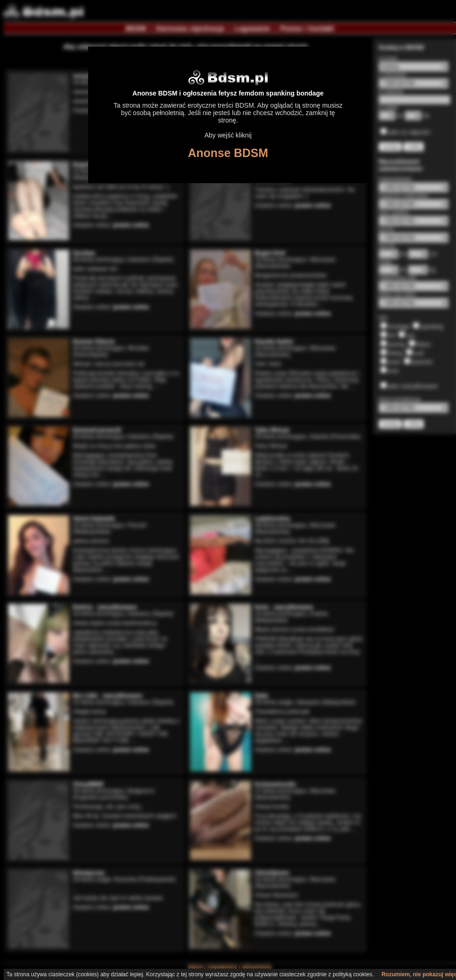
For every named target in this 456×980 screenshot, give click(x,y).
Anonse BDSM (228, 153)
